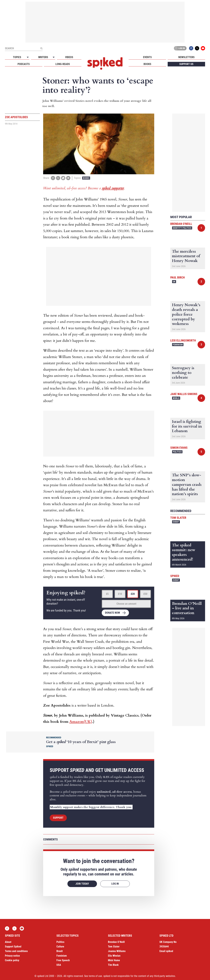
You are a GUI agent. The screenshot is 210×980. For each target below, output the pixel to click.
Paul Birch (178, 277)
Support (58, 818)
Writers (43, 57)
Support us (186, 64)
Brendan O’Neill (116, 942)
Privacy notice (12, 956)
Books (147, 64)
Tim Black (113, 965)
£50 (145, 594)
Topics (17, 57)
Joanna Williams (117, 951)
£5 (107, 594)
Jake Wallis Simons (184, 394)
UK (174, 282)
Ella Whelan (114, 956)
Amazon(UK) (81, 722)
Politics (177, 452)
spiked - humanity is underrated (105, 63)
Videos (69, 57)
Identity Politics (182, 228)
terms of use (95, 976)
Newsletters (186, 57)
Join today (82, 884)
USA (59, 965)
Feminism (178, 345)
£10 (120, 594)
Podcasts (24, 64)
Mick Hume (114, 960)
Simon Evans (179, 448)
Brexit (60, 951)
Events (147, 57)
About (8, 942)
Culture (60, 947)
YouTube (203, 48)
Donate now (112, 613)
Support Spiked (13, 947)
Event (176, 522)
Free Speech (63, 960)
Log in (180, 48)
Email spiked (166, 951)
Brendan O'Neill (181, 224)
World (176, 398)
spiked (175, 576)
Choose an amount (126, 604)
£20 (133, 594)
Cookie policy (12, 960)
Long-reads (63, 64)
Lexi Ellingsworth (183, 340)
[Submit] (41, 48)
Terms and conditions (16, 951)
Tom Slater (178, 518)
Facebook (191, 48)
